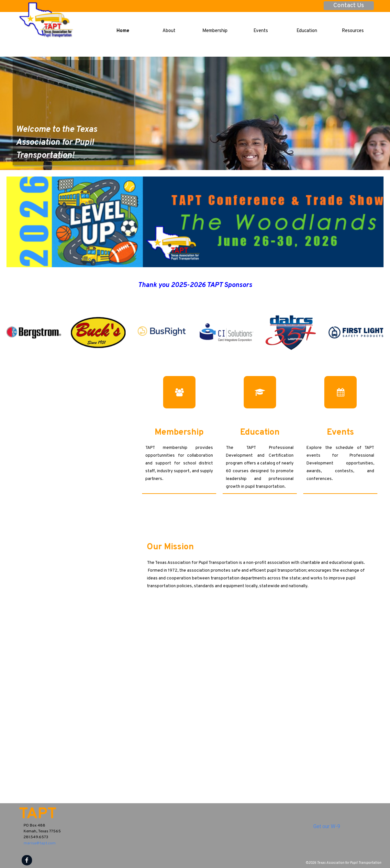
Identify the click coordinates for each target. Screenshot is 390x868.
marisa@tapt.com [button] (40, 843)
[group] (195, 332)
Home (123, 31)
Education (307, 31)
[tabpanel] (73, 127)
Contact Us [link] (349, 6)
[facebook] (27, 860)
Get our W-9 (327, 826)
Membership (215, 31)
